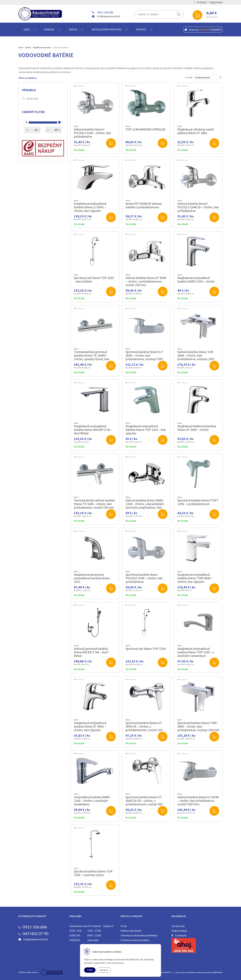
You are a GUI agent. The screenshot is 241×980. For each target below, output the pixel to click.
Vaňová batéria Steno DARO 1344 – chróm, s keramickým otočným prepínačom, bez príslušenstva (145, 506)
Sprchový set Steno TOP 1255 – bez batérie (94, 280)
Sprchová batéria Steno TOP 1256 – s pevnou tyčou (93, 873)
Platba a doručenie (131, 931)
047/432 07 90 (36, 934)
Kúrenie (49, 29)
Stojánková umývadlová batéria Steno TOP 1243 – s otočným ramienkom (196, 652)
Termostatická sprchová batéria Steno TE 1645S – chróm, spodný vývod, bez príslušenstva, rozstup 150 (92, 357)
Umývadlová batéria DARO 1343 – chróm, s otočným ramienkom (92, 801)
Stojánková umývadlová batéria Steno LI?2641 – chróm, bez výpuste (90, 207)
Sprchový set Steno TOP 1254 (146, 649)
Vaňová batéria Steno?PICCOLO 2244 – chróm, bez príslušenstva (92, 133)
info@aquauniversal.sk (109, 16)
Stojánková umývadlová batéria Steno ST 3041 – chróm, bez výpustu (90, 726)
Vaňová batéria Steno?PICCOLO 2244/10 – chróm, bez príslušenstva (198, 207)
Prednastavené (203, 77)
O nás (124, 926)
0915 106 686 (105, 12)
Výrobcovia (178, 926)
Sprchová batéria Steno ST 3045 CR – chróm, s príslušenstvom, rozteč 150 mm (144, 728)
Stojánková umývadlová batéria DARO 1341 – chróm (196, 280)
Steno (32, 98)
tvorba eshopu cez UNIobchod (185, 972)
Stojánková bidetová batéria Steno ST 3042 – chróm (197, 428)
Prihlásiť (202, 2)
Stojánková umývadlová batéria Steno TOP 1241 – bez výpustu (146, 430)
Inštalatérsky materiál (107, 29)
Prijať (90, 970)
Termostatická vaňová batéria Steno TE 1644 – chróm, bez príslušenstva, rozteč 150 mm (94, 504)
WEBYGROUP (218, 972)
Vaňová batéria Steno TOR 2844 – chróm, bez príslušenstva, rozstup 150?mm (196, 357)
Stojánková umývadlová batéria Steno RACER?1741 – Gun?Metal (93, 430)
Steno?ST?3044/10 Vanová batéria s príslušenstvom (143, 205)
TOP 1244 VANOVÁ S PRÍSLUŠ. (146, 129)
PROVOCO (168, 972)
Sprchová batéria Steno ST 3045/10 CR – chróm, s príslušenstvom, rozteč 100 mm (144, 802)
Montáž (141, 29)
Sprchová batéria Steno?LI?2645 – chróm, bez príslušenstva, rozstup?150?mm (144, 357)
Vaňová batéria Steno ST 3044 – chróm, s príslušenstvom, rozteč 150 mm (146, 281)
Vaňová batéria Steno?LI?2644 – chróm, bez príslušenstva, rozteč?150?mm (198, 801)
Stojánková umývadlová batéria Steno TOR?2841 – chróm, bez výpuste (195, 578)
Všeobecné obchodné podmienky (139, 935)
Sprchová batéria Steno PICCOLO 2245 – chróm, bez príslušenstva (144, 578)
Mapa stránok (179, 931)
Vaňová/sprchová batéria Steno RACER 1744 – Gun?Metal (91, 652)
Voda (27, 29)
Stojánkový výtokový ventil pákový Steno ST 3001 (196, 131)
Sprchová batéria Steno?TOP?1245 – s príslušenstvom (198, 502)
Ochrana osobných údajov (135, 940)
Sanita (73, 29)
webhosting (201, 972)
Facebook (181, 935)
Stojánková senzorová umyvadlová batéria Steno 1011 (92, 578)
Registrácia (216, 2)
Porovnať (80, 86)
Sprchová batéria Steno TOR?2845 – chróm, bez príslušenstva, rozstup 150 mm (198, 726)
